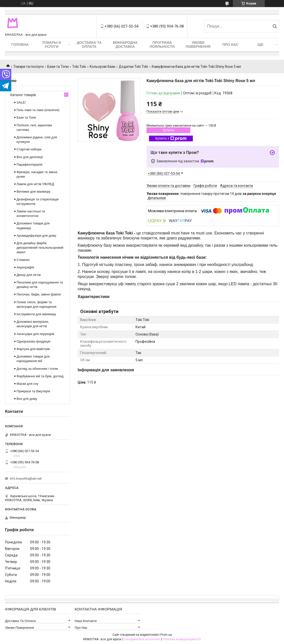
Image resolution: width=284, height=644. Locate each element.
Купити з (171, 139)
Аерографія (25, 267)
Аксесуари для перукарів (35, 334)
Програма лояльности (162, 45)
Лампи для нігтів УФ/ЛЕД (35, 184)
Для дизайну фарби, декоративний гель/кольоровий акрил (40, 248)
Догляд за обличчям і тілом (37, 369)
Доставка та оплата (89, 45)
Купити (168, 130)
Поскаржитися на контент (142, 639)
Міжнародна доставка (125, 45)
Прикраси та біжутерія (33, 391)
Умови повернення (198, 45)
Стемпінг (23, 260)
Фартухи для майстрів (33, 349)
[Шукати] (275, 26)
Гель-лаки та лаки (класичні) (38, 110)
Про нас (230, 45)
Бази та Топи (58, 67)
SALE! (21, 102)
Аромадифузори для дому (36, 236)
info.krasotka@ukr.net (26, 478)
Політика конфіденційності (182, 639)
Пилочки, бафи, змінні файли (39, 294)
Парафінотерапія (29, 165)
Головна (20, 45)
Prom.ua (166, 635)
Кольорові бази (102, 67)
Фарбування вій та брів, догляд (40, 376)
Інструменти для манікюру (36, 314)
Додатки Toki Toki (133, 67)
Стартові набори (29, 149)
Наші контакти (86, 621)
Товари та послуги (28, 67)
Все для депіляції (30, 157)
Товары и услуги (52, 45)
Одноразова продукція (33, 341)
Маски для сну (27, 384)
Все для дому (27, 399)
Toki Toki (79, 67)
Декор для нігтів (29, 275)
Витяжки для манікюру (33, 192)
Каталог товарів (23, 95)
